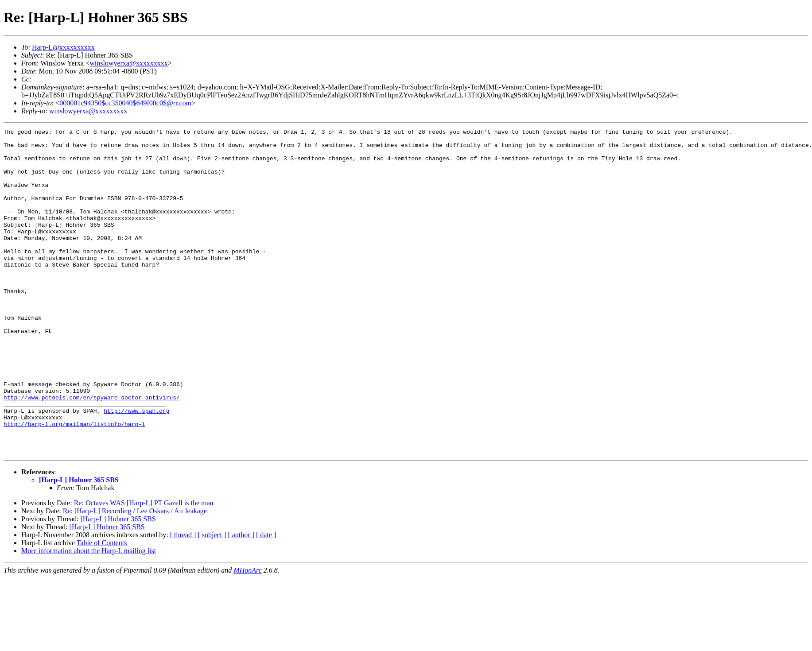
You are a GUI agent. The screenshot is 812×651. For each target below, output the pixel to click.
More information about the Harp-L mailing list (89, 616)
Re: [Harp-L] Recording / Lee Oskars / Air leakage (135, 576)
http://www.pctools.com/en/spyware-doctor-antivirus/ (92, 452)
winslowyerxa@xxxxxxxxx (129, 63)
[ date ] (266, 600)
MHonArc (247, 635)
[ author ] (241, 600)
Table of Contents (102, 608)
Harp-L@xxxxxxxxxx (63, 47)
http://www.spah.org (136, 468)
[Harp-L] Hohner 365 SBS (79, 545)
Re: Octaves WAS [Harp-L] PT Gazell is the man (144, 568)
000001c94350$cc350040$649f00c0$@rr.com (125, 103)
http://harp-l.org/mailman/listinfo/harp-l (74, 484)
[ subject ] (212, 600)
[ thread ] (183, 600)
